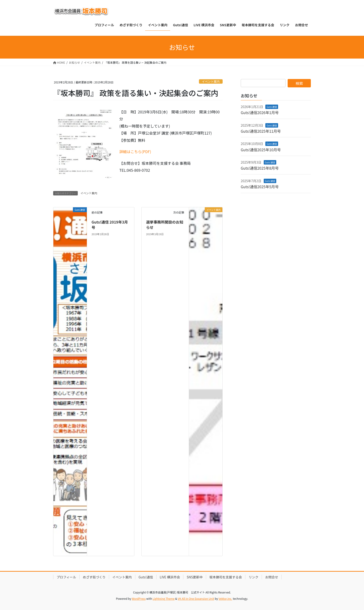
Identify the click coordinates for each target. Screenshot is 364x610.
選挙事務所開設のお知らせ (165, 224)
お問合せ (272, 577)
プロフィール (66, 577)
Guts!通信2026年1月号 (260, 112)
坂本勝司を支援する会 (226, 577)
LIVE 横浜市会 (170, 577)
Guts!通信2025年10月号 (261, 150)
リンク (253, 577)
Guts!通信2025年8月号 (260, 168)
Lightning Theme (164, 598)
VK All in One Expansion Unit (196, 598)
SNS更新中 (195, 577)
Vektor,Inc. (225, 598)
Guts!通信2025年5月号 (260, 187)
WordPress (139, 598)
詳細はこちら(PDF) (135, 152)
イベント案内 (211, 81)
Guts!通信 (272, 107)
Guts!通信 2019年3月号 (110, 224)
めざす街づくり (94, 577)
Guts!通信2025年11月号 (261, 131)
